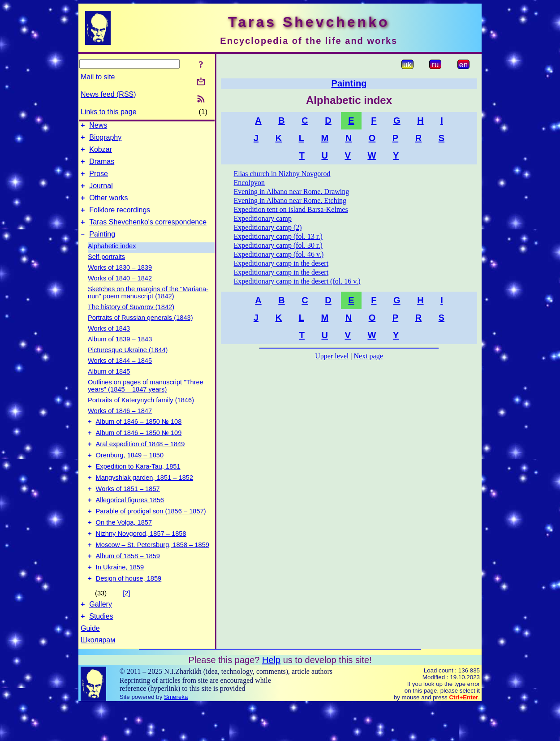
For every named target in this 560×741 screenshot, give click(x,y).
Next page (368, 356)
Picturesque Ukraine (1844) (128, 363)
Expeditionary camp (263, 218)
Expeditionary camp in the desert (281, 263)
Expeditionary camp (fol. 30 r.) (278, 245)
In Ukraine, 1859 (120, 599)
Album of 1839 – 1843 (120, 353)
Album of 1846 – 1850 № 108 (139, 436)
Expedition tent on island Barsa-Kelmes (291, 209)
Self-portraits (106, 270)
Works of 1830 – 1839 (120, 281)
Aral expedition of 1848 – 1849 (140, 461)
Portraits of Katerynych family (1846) (141, 414)
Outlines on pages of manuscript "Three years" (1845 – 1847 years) (146, 399)
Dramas (102, 167)
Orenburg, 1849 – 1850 (130, 474)
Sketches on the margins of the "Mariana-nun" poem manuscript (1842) (148, 306)
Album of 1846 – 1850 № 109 (139, 449)
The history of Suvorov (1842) (131, 320)
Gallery (101, 639)
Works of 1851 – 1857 (128, 512)
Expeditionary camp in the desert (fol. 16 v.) (297, 281)
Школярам (98, 676)
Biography (105, 140)
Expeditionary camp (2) (268, 227)
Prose (99, 180)
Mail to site (98, 77)
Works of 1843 (109, 342)
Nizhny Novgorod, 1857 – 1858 (141, 562)
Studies (101, 653)
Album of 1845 (109, 385)
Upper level (332, 356)
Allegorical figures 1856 (130, 524)
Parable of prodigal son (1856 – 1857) (151, 537)
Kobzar (101, 153)
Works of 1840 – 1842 (120, 292)
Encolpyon (249, 183)
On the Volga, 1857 (124, 549)
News (98, 127)
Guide (90, 665)
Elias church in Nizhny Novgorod (282, 174)
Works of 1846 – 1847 (120, 424)
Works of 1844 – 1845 (120, 374)
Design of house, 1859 (129, 612)
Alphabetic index (112, 259)
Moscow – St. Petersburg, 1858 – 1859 (153, 574)
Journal (101, 194)
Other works (108, 207)
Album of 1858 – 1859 (128, 587)
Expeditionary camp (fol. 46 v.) (279, 254)
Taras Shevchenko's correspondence (148, 234)
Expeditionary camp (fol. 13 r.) (278, 236)
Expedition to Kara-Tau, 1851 (138, 487)
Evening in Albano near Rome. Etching (290, 200)
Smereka (176, 733)
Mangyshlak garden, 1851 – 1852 (145, 499)
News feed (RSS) (108, 94)
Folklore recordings (120, 221)
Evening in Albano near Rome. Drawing (292, 192)
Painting (102, 248)
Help (271, 696)
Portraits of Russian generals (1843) (140, 331)
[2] (126, 627)
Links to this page (109, 112)
